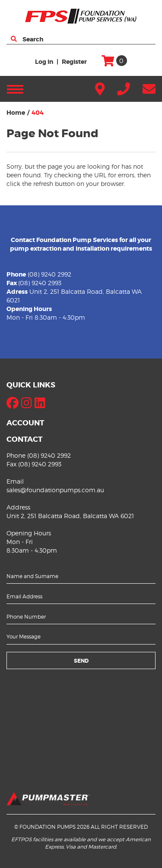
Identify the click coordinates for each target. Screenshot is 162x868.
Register (74, 62)
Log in (44, 62)
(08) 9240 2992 (49, 274)
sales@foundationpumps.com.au (55, 490)
